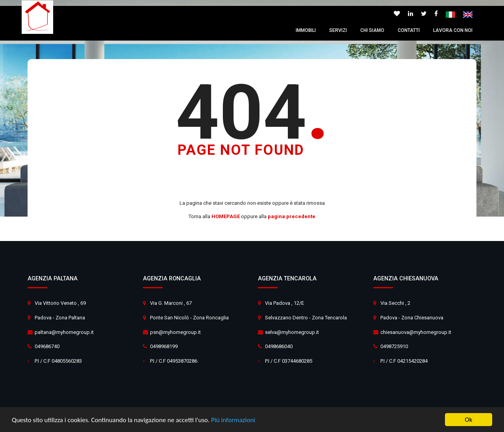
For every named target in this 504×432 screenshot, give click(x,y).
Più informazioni (233, 420)
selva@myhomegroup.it (292, 332)
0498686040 (279, 346)
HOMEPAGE (226, 216)
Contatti (409, 30)
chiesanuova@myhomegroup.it (416, 332)
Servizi (338, 30)
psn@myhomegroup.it (175, 332)
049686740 (47, 346)
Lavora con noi (453, 30)
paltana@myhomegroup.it (64, 332)
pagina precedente (292, 216)
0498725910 (394, 346)
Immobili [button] (306, 30)
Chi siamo (372, 30)
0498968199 (164, 346)
